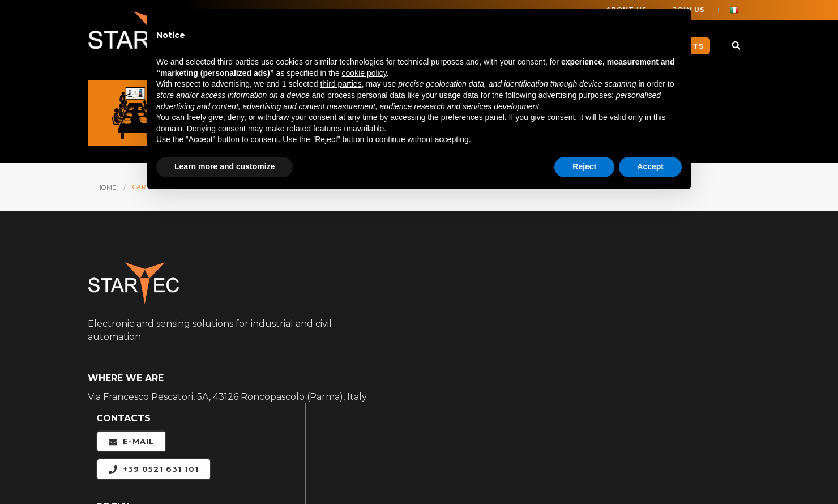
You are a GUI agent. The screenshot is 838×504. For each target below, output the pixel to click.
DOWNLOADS (650, 393)
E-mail (429, 300)
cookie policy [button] (364, 74)
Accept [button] (650, 167)
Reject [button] (584, 167)
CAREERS (639, 347)
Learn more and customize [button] (225, 167)
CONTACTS (643, 417)
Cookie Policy (295, 466)
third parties (341, 84)
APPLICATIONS (652, 324)
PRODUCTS (644, 370)
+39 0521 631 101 (451, 328)
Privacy (353, 466)
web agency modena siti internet (714, 465)
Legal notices (228, 466)
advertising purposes (575, 96)
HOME (106, 186)
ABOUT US (642, 300)
